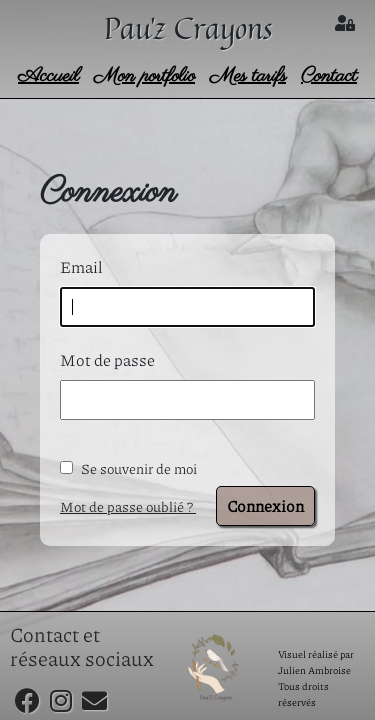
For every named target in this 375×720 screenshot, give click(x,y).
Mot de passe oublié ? (128, 506)
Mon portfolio (144, 76)
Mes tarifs (248, 76)
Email (81, 266)
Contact (329, 76)
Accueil (48, 76)
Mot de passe (107, 359)
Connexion (265, 505)
